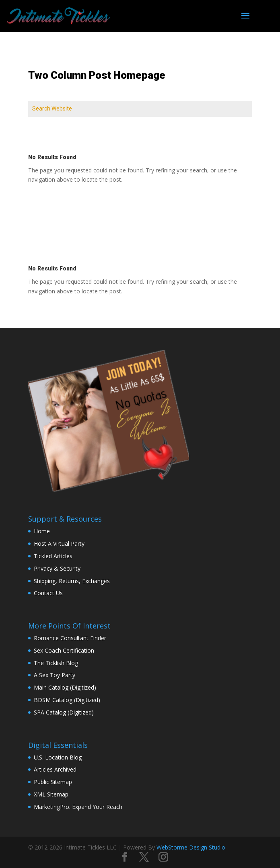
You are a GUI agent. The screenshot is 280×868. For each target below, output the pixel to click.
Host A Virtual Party (59, 544)
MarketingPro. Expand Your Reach (78, 807)
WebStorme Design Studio (191, 847)
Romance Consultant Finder (70, 638)
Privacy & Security (57, 568)
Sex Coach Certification (64, 650)
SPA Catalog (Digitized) (64, 712)
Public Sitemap (53, 782)
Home (42, 531)
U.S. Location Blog (58, 757)
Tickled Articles (53, 556)
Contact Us (48, 593)
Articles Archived (55, 769)
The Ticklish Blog (56, 663)
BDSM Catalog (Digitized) (67, 700)
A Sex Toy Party (55, 675)
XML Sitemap (51, 794)
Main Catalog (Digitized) (65, 687)
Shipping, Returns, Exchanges (72, 581)
